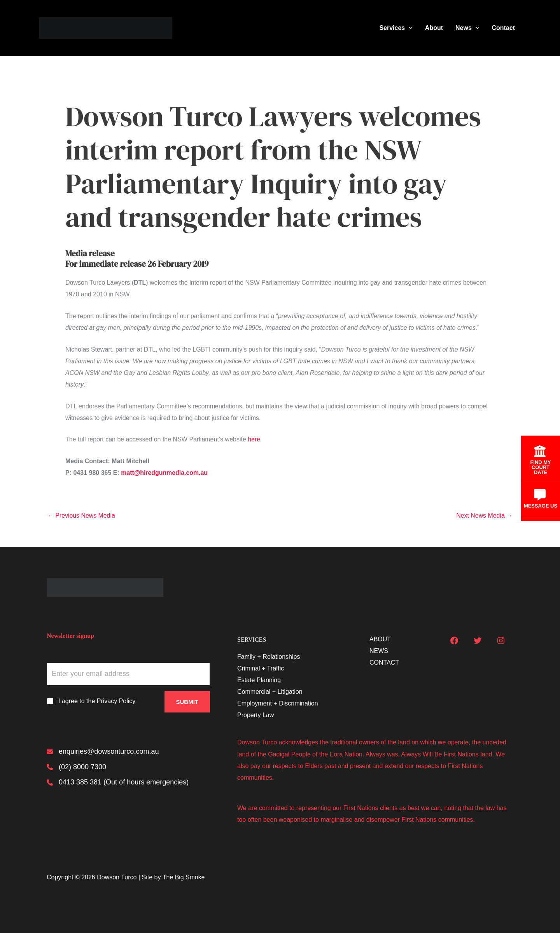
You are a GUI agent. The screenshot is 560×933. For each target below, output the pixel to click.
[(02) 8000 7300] (76, 767)
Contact (503, 28)
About (434, 28)
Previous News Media (81, 516)
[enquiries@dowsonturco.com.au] (103, 752)
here (254, 439)
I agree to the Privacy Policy (97, 701)
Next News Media (484, 516)
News (467, 28)
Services (396, 28)
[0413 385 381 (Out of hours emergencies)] (118, 783)
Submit (187, 701)
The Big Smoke (184, 877)
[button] (409, 28)
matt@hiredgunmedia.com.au (165, 473)
